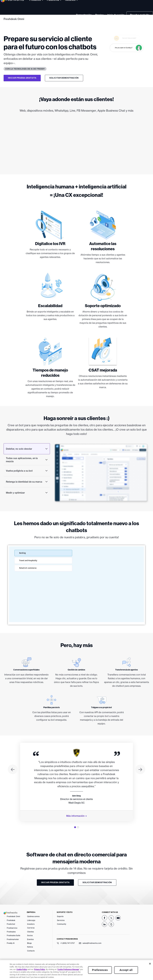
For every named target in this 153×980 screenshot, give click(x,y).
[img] (76, 148)
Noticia (30, 957)
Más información (75, 825)
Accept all (126, 970)
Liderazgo (31, 930)
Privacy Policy (40, 969)
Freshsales (11, 942)
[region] (76, 970)
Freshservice (12, 938)
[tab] (75, 837)
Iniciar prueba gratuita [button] (22, 78)
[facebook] (105, 928)
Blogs (29, 953)
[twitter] (111, 928)
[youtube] (118, 928)
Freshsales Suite (13, 945)
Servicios (61, 930)
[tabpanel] (77, 792)
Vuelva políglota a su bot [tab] (27, 481)
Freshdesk (11, 930)
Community (62, 934)
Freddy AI (11, 953)
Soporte (60, 926)
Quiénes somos (33, 926)
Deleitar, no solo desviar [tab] (27, 459)
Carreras (31, 938)
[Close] (150, 964)
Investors (31, 934)
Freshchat (11, 934)
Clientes (30, 941)
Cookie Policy (22, 969)
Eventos (30, 949)
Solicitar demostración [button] (64, 78)
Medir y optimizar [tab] (27, 502)
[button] (13, 780)
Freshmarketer (13, 949)
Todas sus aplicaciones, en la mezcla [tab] (27, 470)
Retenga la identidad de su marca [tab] (27, 492)
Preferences (100, 970)
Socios (30, 945)
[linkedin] (105, 934)
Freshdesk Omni (14, 19)
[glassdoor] (111, 934)
